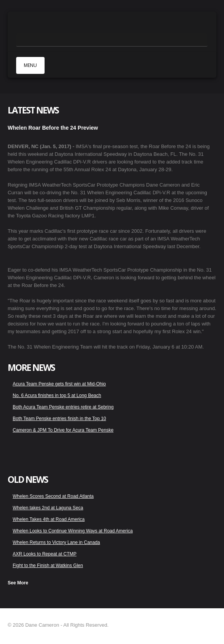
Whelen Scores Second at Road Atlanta (53, 496)
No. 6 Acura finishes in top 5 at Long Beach (57, 395)
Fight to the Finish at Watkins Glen (48, 566)
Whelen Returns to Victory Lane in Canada (56, 542)
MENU (30, 65)
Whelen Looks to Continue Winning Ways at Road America (73, 531)
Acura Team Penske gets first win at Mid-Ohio (59, 384)
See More (18, 583)
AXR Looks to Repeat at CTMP (45, 554)
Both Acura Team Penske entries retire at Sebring (63, 407)
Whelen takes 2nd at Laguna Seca (48, 508)
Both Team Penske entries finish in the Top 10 (59, 419)
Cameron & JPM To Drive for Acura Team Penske (63, 430)
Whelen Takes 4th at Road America (49, 519)
